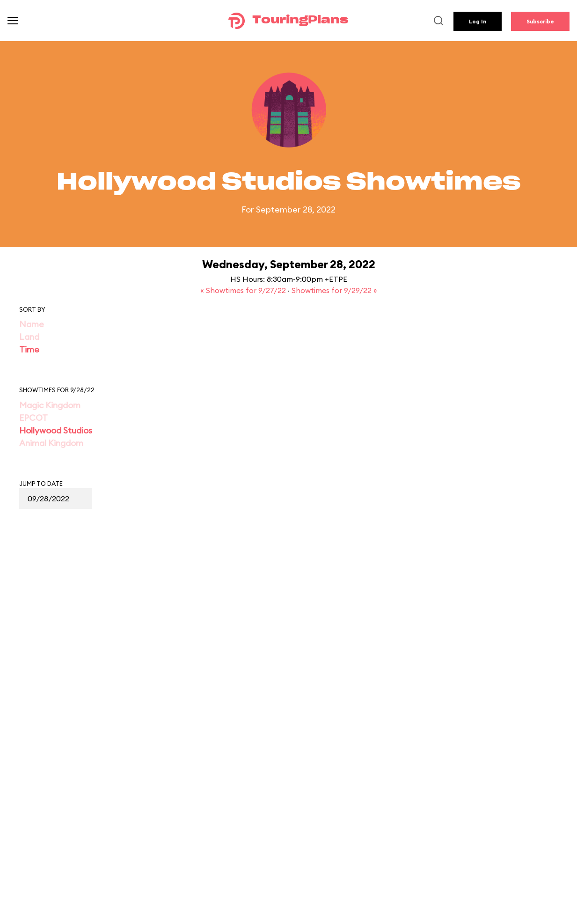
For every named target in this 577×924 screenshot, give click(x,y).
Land (29, 337)
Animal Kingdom (51, 443)
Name (32, 324)
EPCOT (33, 418)
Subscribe (540, 21)
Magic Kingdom (50, 405)
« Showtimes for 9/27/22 (244, 290)
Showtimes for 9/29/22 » (334, 290)
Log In (478, 21)
